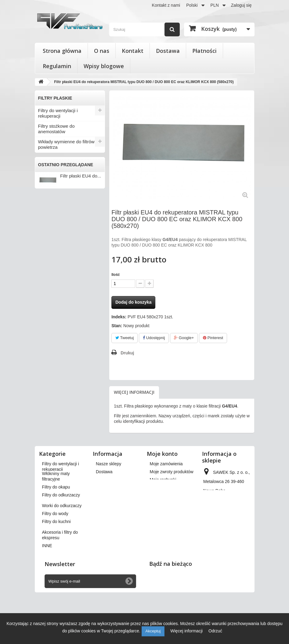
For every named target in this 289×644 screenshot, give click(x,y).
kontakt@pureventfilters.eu (229, 550)
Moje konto (162, 454)
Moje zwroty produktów (172, 472)
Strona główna (62, 51)
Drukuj (127, 353)
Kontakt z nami (166, 5)
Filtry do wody (52, 198)
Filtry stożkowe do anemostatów (56, 129)
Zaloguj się (241, 5)
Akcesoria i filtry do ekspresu (57, 220)
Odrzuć (215, 631)
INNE (44, 233)
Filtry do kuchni (54, 208)
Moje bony (160, 509)
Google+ (184, 338)
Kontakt (133, 51)
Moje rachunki (163, 480)
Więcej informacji (134, 392)
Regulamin (57, 66)
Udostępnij (154, 338)
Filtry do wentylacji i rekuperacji (58, 113)
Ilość (116, 275)
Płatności (204, 51)
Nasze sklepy (108, 464)
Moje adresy (161, 488)
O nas (102, 51)
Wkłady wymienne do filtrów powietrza (66, 144)
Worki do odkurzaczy (59, 187)
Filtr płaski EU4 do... (81, 270)
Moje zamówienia (166, 464)
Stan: (117, 326)
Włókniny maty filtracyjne (63, 157)
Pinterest (213, 338)
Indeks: (119, 317)
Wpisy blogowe (104, 66)
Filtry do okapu (53, 167)
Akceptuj (153, 631)
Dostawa (168, 51)
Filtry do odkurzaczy (58, 177)
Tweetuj (125, 338)
